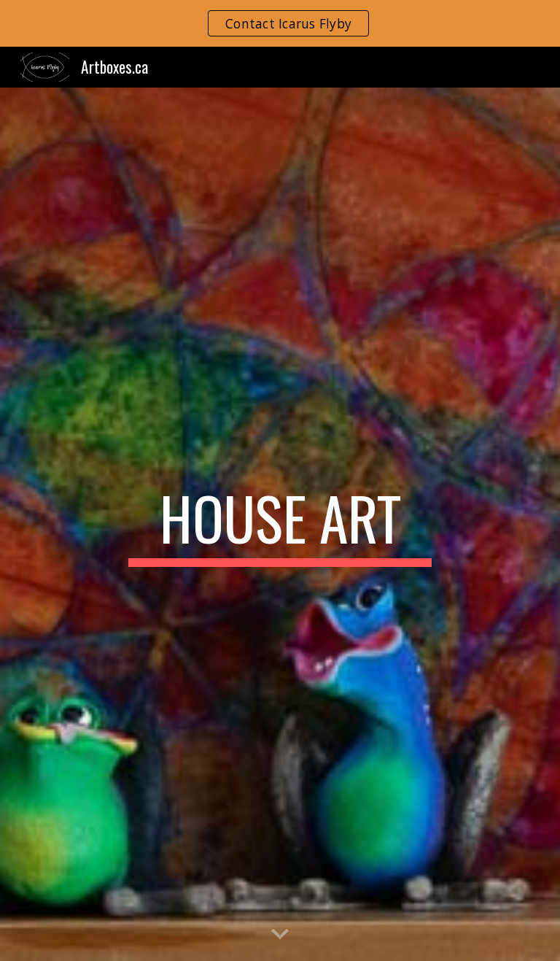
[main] (280, 525)
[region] (280, 23)
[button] (280, 935)
